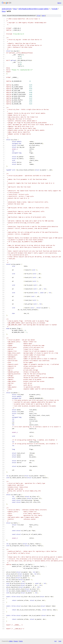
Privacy (16, 641)
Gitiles (11, 641)
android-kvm (7, 9)
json (60, 641)
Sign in (59, 3)
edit (44, 16)
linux (15, 9)
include (55, 9)
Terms (21, 641)
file (39, 16)
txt (55, 641)
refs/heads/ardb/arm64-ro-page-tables (33, 9)
